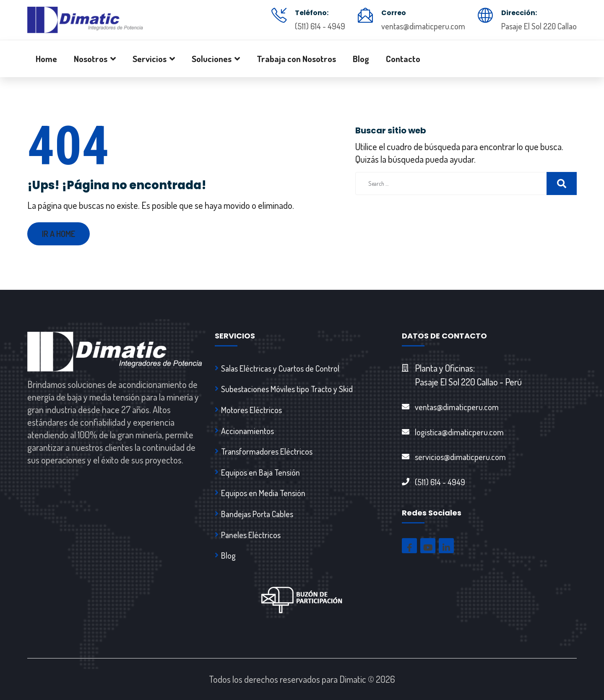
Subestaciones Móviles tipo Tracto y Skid (287, 389)
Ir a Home (59, 234)
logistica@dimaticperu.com (459, 432)
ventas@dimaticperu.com (423, 26)
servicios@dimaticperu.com (460, 457)
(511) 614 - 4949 (320, 26)
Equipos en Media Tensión (263, 493)
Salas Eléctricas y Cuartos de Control (280, 368)
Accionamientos (247, 431)
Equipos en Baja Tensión (260, 472)
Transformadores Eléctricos (267, 451)
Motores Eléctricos (251, 410)
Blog (228, 555)
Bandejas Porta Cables (257, 514)
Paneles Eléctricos (251, 535)
